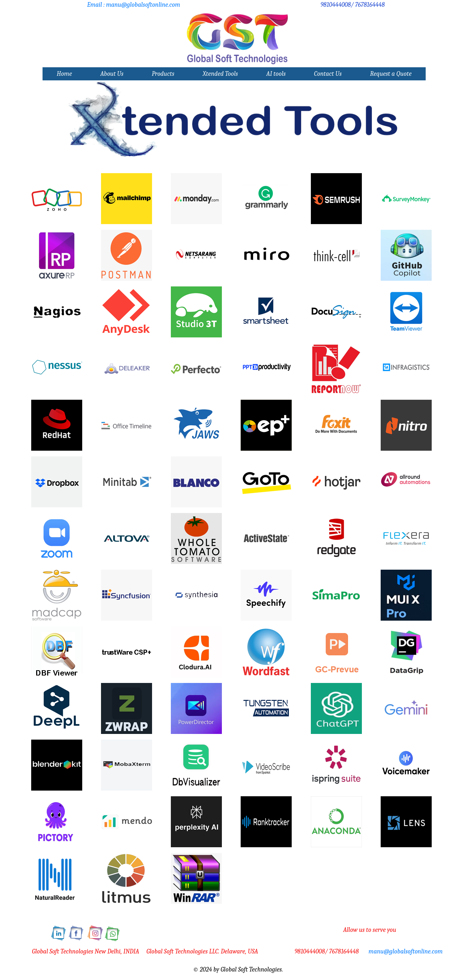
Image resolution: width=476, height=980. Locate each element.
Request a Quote (391, 74)
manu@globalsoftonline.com (406, 951)
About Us (112, 74)
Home (64, 74)
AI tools (276, 74)
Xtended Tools (220, 74)
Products (163, 74)
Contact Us (328, 74)
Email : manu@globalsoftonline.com (134, 5)
